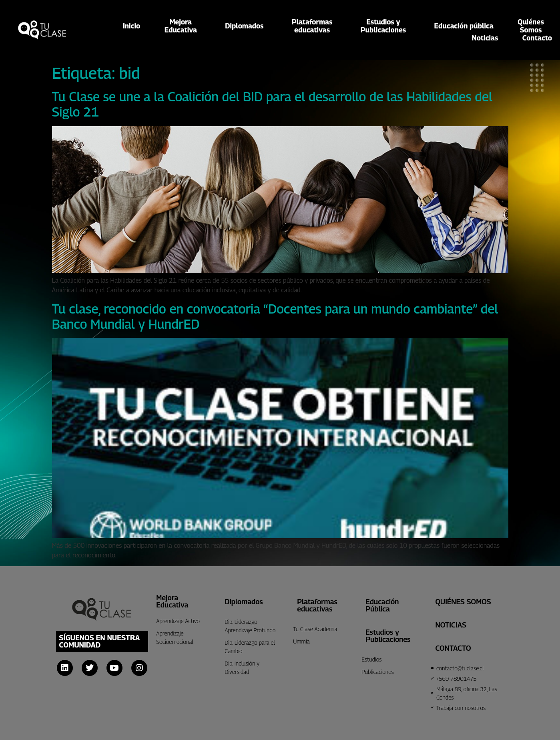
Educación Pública (382, 605)
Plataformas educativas (317, 605)
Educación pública (464, 26)
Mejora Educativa (172, 601)
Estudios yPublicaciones (385, 26)
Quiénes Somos (463, 602)
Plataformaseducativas (314, 26)
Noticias (485, 38)
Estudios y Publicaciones (388, 636)
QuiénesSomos (531, 26)
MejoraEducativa (183, 26)
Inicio (131, 26)
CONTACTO (453, 648)
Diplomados (246, 26)
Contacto (537, 38)
